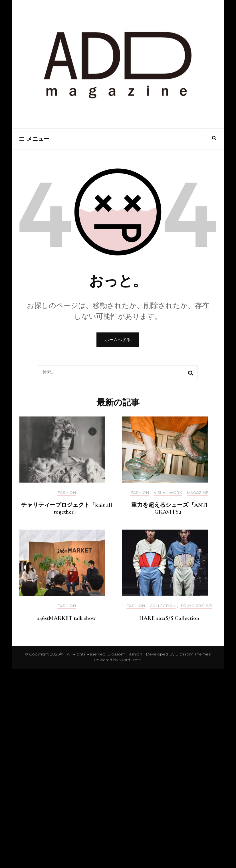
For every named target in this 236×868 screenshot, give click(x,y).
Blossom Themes (192, 654)
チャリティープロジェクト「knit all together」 (67, 508)
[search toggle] (214, 138)
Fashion (67, 493)
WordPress (130, 660)
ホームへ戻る (118, 340)
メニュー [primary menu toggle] (34, 139)
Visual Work (168, 493)
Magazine (198, 493)
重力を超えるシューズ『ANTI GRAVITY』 (169, 508)
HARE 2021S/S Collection (169, 618)
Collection (163, 606)
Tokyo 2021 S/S (196, 606)
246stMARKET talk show (66, 618)
